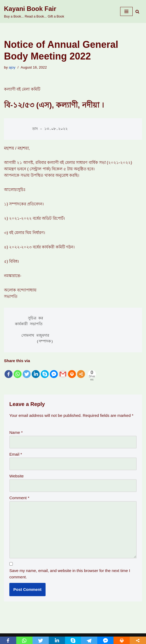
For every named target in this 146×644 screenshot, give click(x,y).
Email (16, 454)
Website (17, 476)
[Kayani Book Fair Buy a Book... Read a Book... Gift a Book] (34, 11)
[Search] (137, 12)
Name (16, 432)
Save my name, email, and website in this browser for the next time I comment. (70, 574)
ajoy (12, 67)
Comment (19, 498)
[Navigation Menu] (126, 11)
